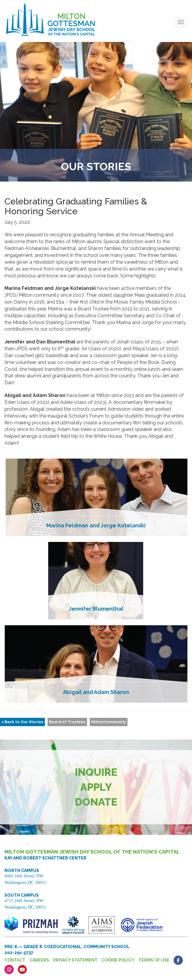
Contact (15, 960)
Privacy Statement (75, 960)
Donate (96, 802)
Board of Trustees (67, 722)
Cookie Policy (118, 960)
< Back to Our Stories (22, 722)
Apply (96, 787)
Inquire (96, 772)
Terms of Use (154, 960)
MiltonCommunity (109, 722)
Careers (39, 960)
